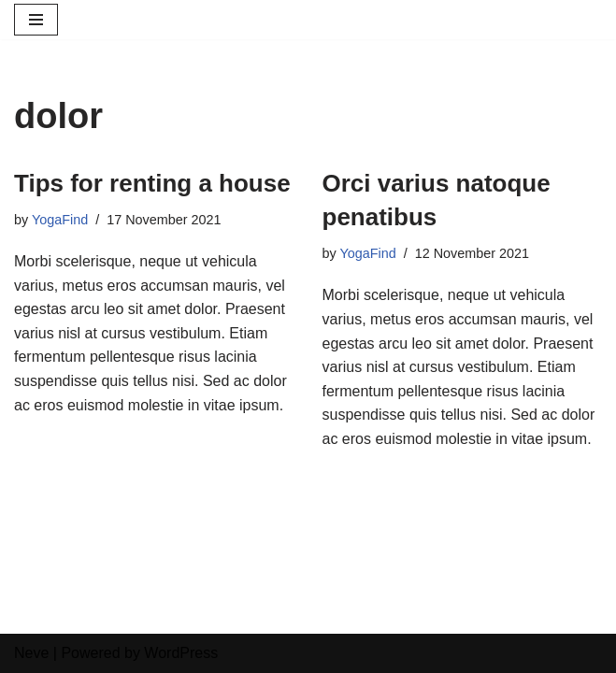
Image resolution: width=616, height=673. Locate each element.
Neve (31, 653)
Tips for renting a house (152, 183)
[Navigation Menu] (36, 20)
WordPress (181, 653)
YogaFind (60, 220)
